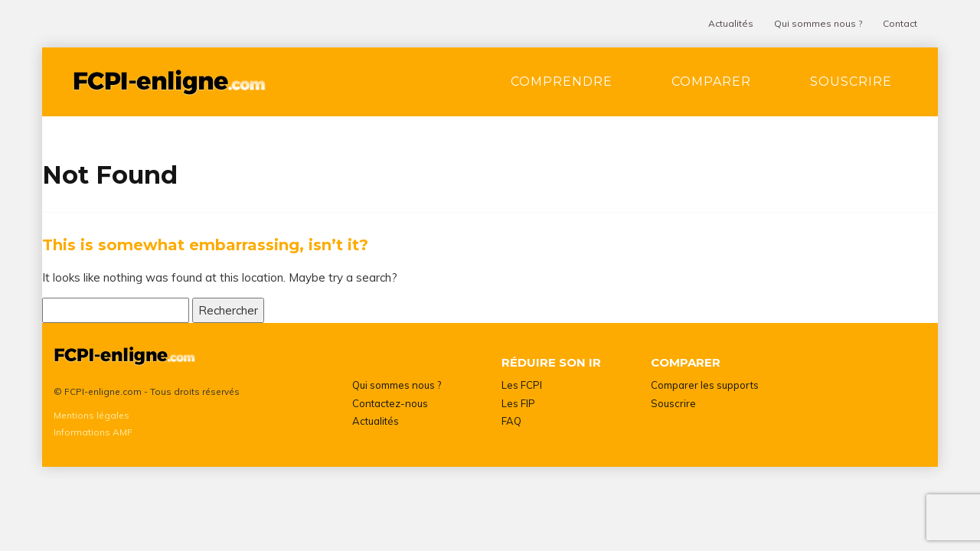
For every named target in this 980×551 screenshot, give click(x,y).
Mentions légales (91, 415)
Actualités (731, 23)
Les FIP (518, 403)
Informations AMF (93, 432)
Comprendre (562, 82)
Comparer (711, 82)
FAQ (511, 421)
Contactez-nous (390, 403)
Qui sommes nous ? (818, 23)
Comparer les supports (705, 385)
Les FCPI (522, 385)
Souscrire (851, 82)
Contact (900, 23)
